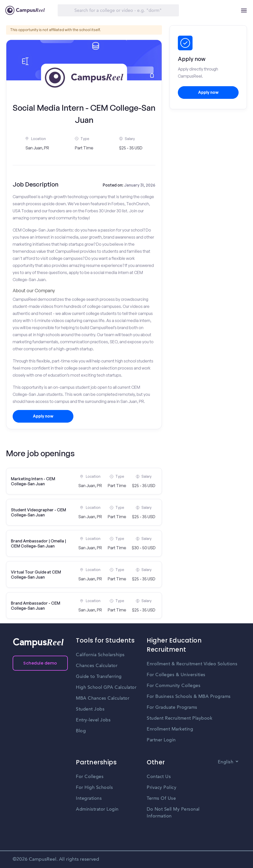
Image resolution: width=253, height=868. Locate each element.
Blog (81, 731)
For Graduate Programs (172, 707)
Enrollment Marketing (170, 729)
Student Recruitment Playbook (180, 718)
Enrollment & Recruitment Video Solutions (192, 664)
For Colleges (90, 777)
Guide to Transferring (99, 677)
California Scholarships (100, 655)
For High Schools (94, 788)
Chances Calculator (97, 666)
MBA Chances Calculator (103, 698)
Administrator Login (97, 809)
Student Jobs (90, 709)
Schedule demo (40, 663)
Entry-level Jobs (93, 720)
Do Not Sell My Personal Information (173, 813)
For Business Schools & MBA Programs (189, 697)
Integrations (89, 798)
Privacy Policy (162, 788)
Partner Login (161, 740)
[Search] (118, 10)
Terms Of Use (161, 798)
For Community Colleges (174, 686)
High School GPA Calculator (106, 688)
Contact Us (159, 777)
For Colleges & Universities (176, 675)
